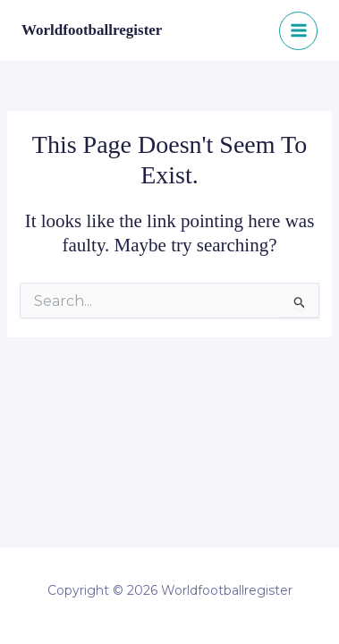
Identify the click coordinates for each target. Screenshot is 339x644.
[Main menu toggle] (298, 31)
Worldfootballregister (92, 30)
